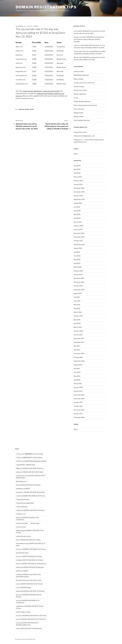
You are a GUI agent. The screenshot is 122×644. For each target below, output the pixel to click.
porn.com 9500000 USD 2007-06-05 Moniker (29, 596)
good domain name (22, 553)
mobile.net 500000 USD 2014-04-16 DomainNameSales (28, 576)
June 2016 (77, 372)
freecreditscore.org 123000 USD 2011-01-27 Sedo (31, 544)
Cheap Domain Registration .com (84, 136)
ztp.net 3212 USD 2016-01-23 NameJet (29, 628)
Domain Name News (26, 109)
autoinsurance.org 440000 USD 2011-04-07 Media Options (31, 477)
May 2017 (77, 346)
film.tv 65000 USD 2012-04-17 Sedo (28, 540)
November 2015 (79, 399)
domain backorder (22, 523)
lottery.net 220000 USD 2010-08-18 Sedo (30, 567)
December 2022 (79, 233)
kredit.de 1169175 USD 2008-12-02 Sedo (30, 560)
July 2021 (77, 297)
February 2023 (78, 226)
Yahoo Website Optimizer (82, 120)
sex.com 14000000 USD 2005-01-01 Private (31, 616)
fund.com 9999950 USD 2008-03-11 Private (31, 549)
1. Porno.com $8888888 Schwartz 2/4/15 (30, 454)
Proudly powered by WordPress (25, 639)
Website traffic (79, 113)
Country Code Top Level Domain (84, 83)
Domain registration (80, 94)
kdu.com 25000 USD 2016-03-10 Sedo (29, 556)
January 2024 (78, 184)
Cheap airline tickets (80, 132)
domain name (35, 523)
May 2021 (77, 305)
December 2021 (79, 278)
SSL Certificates (79, 109)
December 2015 (79, 395)
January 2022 (78, 275)
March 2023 (78, 222)
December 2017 (79, 338)
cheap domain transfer (51, 91)
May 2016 (77, 376)
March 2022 (78, 267)
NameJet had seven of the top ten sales (29, 580)
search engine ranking (23, 612)
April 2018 (77, 323)
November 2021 (79, 282)
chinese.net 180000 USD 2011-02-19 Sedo (30, 510)
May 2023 (77, 214)
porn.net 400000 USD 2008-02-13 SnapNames (28, 601)
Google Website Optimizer (82, 101)
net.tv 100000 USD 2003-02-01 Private (29, 584)
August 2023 (78, 203)
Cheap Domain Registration (25, 503)
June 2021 (77, 301)
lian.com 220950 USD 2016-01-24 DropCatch (31, 564)
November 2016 (79, 353)
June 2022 (77, 256)
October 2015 (78, 402)
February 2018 (78, 331)
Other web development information (85, 105)
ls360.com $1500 (22, 571)
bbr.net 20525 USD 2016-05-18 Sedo (28, 485)
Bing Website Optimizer (81, 75)
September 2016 (79, 361)
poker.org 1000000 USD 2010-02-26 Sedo (30, 591)
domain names (21, 527)
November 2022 (79, 237)
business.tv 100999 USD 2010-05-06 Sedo (30, 492)
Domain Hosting (79, 86)
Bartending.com (21, 481)
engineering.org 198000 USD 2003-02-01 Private (30, 532)
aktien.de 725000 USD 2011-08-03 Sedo (30, 472)
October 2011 (78, 406)
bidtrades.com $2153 (23, 489)
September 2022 (79, 245)
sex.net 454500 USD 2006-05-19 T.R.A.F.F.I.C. (31, 619)
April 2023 (77, 218)
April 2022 (77, 263)
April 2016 (77, 380)
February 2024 (78, 181)
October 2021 (78, 286)
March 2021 (78, 312)
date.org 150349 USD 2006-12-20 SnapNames (27, 519)
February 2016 (78, 387)
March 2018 (78, 327)
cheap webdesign (22, 507)
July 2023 (77, 207)
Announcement (79, 71)
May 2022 (77, 259)
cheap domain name (23, 499)
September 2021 (79, 290)
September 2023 (79, 199)
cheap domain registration (32, 91)
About (76, 154)
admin (36, 26)
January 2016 (78, 391)
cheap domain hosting (45, 94)
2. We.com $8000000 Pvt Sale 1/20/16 (29, 457)
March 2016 (78, 384)
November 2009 (79, 417)
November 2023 (79, 192)
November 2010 (79, 410)
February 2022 (78, 271)
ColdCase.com (21, 514)
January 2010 (78, 414)
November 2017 (79, 342)
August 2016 (78, 365)
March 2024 (78, 177)
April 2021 (77, 308)
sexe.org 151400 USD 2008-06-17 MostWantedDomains (27, 624)
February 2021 (78, 316)
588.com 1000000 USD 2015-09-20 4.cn (30, 468)
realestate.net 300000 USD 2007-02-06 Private (30, 607)
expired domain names (23, 536)
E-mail (76, 98)
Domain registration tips (46, 7)
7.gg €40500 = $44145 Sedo (26, 465)
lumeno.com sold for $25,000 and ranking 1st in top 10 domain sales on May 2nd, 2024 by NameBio (89, 39)
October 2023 (78, 196)
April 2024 (77, 173)
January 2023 (78, 229)
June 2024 (77, 166)
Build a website (79, 79)
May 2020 (77, 320)
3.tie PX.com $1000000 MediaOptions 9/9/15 (31, 461)
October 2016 (78, 357)
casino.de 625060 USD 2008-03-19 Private (31, 496)
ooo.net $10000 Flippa (24, 587)
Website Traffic (79, 117)
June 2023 (77, 211)
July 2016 (77, 369)
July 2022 (77, 252)
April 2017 (77, 350)
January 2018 (78, 335)
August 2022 (78, 248)
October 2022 (78, 241)
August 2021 (78, 293)
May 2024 (77, 169)
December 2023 (79, 188)
